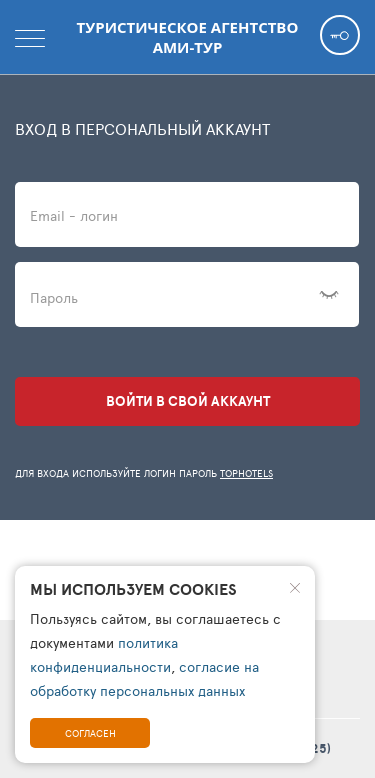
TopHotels (246, 473)
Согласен (90, 733)
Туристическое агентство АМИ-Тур (188, 37)
